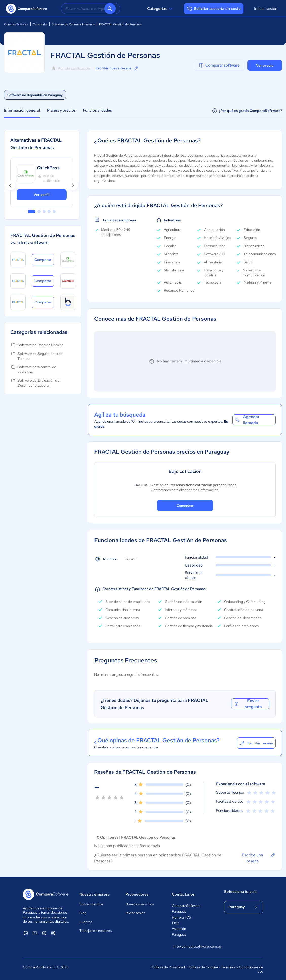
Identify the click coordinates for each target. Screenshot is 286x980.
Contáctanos (183, 894)
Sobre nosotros (91, 904)
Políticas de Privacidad (168, 967)
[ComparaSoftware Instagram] (53, 933)
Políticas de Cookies (203, 967)
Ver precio (265, 65)
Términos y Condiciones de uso (242, 969)
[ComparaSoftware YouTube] (35, 933)
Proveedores (137, 894)
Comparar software (219, 65)
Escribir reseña (256, 743)
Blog (83, 913)
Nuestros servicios (140, 904)
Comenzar (185, 506)
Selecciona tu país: (241, 892)
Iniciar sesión (266, 8)
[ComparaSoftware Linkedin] (26, 933)
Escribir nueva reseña (117, 68)
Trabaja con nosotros (96, 931)
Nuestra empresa (94, 894)
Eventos (86, 922)
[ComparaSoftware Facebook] (44, 933)
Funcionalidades (97, 110)
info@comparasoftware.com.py (193, 946)
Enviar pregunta (248, 704)
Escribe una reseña (259, 858)
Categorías (160, 9)
